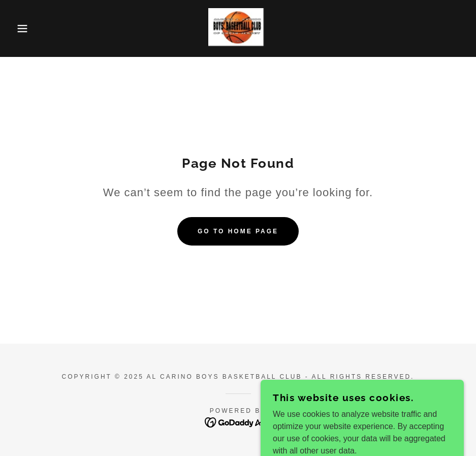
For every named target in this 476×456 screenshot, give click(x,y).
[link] (238, 28)
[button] (24, 28)
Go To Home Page (238, 231)
